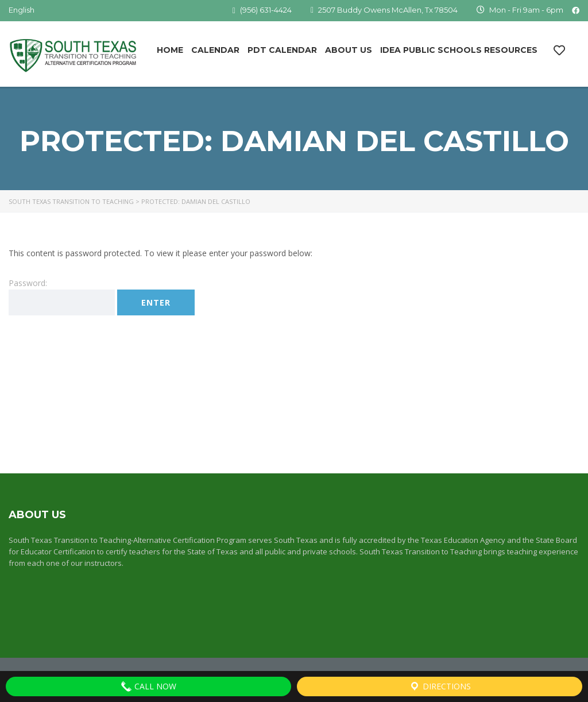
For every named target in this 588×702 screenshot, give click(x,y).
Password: (62, 296)
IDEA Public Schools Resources (459, 50)
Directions (440, 686)
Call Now (148, 686)
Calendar (215, 50)
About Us (349, 50)
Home (170, 50)
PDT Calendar (282, 50)
